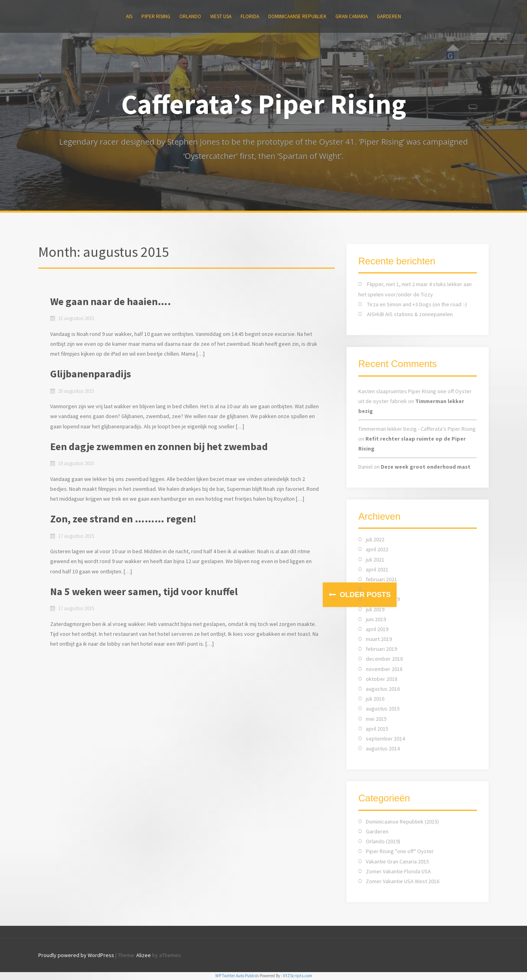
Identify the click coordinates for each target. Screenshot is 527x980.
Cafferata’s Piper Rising (264, 104)
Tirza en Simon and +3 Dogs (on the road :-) (417, 304)
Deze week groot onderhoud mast (426, 467)
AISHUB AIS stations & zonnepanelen (410, 314)
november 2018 (384, 669)
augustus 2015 (383, 709)
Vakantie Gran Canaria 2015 (397, 861)
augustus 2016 (383, 689)
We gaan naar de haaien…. (111, 301)
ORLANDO (190, 16)
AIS (129, 16)
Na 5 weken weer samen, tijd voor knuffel (144, 591)
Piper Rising (156, 16)
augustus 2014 (383, 748)
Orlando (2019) (383, 841)
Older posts (364, 595)
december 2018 (384, 659)
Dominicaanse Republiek (297, 16)
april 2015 (377, 729)
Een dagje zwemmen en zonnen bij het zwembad (159, 446)
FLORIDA (250, 16)
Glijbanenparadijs (91, 374)
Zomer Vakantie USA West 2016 (403, 881)
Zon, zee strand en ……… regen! (123, 519)
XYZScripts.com (297, 976)
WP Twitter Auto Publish (237, 976)
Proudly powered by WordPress (76, 955)
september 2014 (385, 739)
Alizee (144, 955)
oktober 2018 (382, 679)
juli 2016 (375, 699)
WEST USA (221, 16)
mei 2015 (376, 719)
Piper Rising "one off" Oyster (400, 851)
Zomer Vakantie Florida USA (398, 871)
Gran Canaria (352, 16)
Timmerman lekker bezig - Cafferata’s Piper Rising (417, 429)
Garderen (389, 16)
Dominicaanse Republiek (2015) (402, 822)
